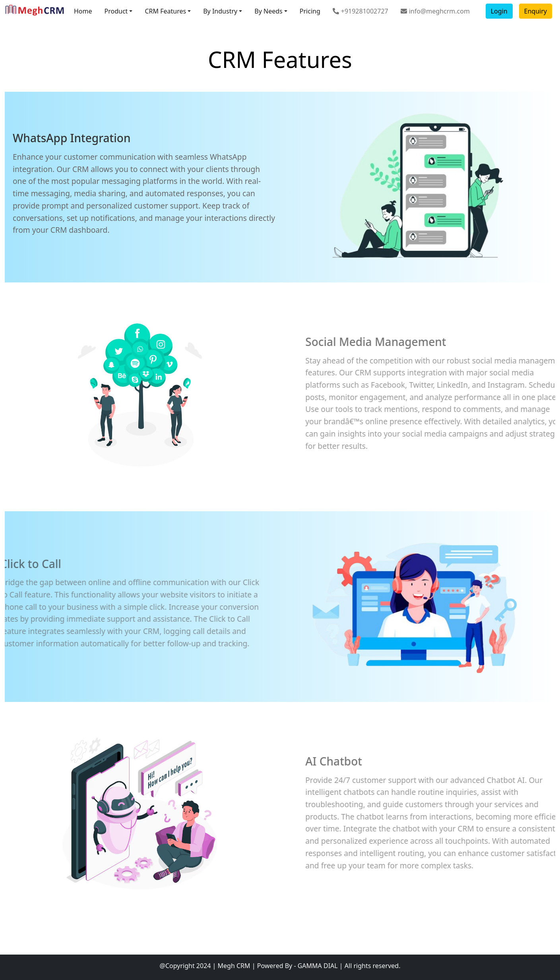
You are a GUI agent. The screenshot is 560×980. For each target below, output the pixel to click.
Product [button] (116, 11)
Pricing (310, 11)
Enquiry (536, 11)
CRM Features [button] (165, 11)
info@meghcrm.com (435, 11)
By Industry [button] (220, 11)
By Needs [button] (268, 11)
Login (499, 11)
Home (83, 11)
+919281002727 (360, 11)
